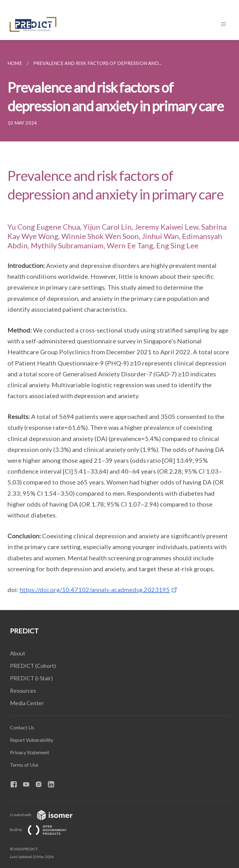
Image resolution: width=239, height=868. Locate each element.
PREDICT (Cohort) (33, 666)
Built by (43, 830)
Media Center (27, 703)
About (18, 653)
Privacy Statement (30, 752)
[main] (119, 325)
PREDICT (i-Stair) (31, 678)
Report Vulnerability (32, 740)
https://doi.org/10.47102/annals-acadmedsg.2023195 (95, 590)
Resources (23, 691)
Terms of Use (24, 765)
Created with (46, 815)
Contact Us (22, 727)
